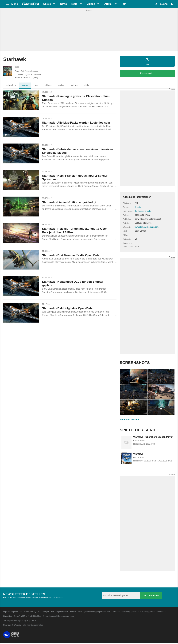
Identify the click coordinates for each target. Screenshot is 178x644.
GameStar (8, 616)
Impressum (8, 612)
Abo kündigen (43, 612)
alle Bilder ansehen (130, 420)
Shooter (138, 207)
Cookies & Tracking (140, 612)
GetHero (38, 616)
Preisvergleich (147, 73)
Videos (48, 85)
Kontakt (73, 612)
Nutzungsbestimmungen (88, 612)
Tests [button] (74, 4)
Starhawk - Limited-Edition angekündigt (69, 202)
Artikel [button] (108, 4)
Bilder (87, 85)
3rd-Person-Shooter (143, 211)
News (63, 4)
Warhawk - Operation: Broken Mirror (153, 437)
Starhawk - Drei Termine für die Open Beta (71, 255)
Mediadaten (105, 612)
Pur (124, 4)
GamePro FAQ (30, 612)
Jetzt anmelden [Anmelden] (151, 595)
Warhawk (138, 454)
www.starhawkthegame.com (147, 227)
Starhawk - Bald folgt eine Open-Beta (67, 308)
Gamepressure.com (66, 616)
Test (36, 85)
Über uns (18, 612)
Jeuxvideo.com (49, 616)
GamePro (17, 616)
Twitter (6, 621)
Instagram (25, 621)
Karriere (54, 612)
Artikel (61, 85)
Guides (74, 85)
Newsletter (64, 612)
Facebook (15, 621)
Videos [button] (91, 4)
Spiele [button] (47, 4)
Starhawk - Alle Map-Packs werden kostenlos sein (76, 123)
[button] (12, 4)
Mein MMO (28, 616)
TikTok (33, 621)
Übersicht (11, 85)
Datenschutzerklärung (121, 612)
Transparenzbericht (158, 612)
